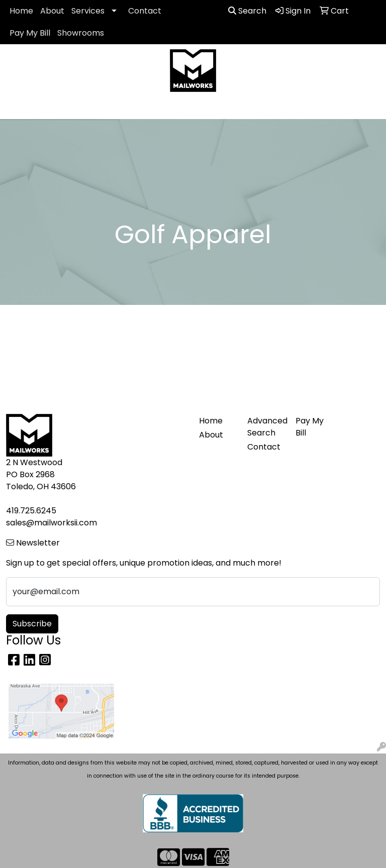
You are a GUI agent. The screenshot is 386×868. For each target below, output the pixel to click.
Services (88, 11)
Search (247, 11)
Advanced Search (265, 427)
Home (21, 11)
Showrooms (81, 33)
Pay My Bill (30, 33)
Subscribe (32, 624)
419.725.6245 (31, 511)
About (52, 11)
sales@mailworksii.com (52, 523)
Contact (145, 11)
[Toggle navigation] (16, 108)
